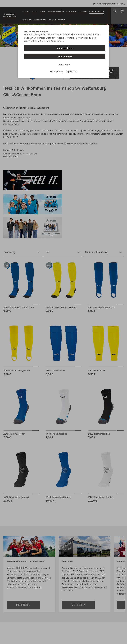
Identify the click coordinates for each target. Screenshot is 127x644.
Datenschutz (56, 71)
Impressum (71, 71)
